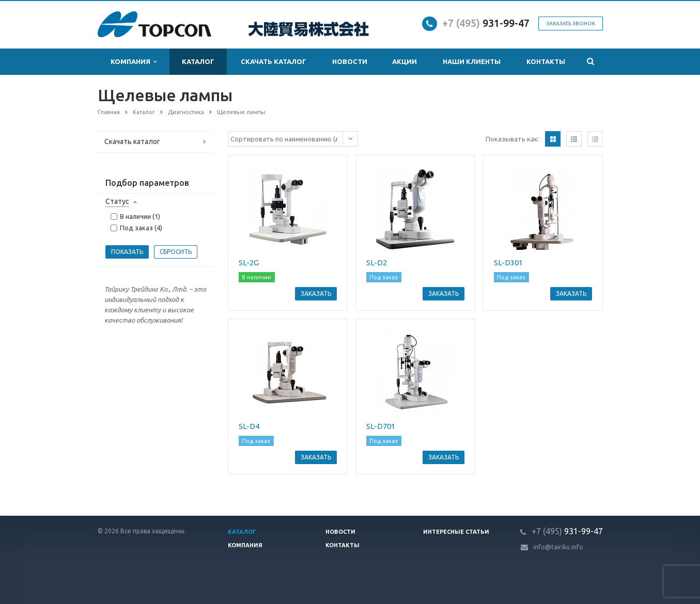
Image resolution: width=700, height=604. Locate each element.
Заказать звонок (571, 23)
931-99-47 (486, 23)
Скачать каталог (274, 61)
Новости (350, 61)
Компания (134, 62)
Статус (117, 201)
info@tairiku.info (558, 547)
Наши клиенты (472, 61)
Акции (405, 61)
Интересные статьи (456, 532)
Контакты (546, 61)
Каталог (198, 61)
